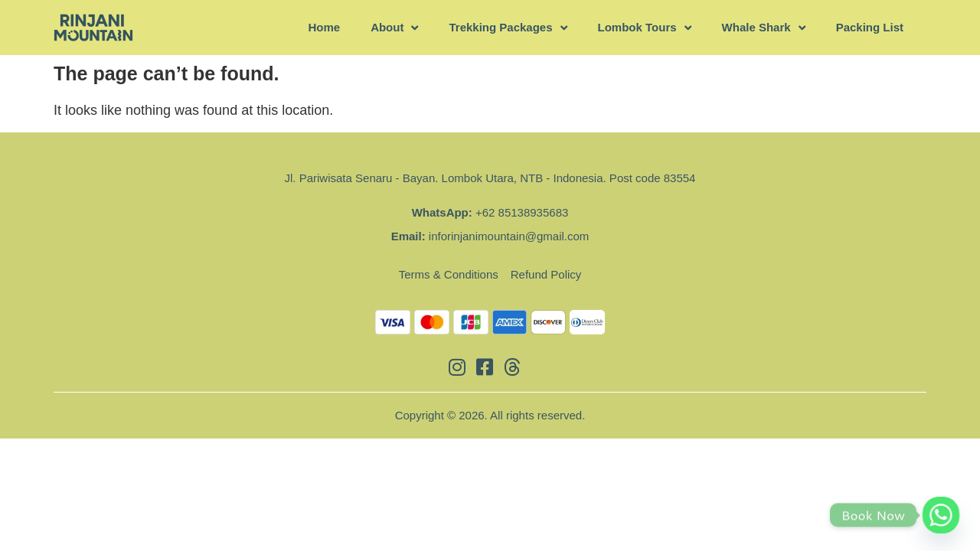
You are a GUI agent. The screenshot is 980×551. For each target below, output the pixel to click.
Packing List (870, 27)
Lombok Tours (645, 28)
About (394, 28)
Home (324, 27)
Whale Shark (764, 28)
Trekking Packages (508, 28)
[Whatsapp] (941, 515)
